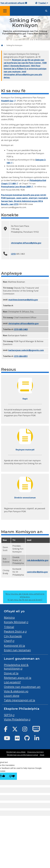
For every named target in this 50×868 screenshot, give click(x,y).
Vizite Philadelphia (16, 719)
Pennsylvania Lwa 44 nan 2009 (16, 187)
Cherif (8, 641)
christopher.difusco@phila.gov (26, 243)
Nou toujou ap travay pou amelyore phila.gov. (25, 597)
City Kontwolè (13, 636)
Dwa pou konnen (35, 752)
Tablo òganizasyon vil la (20, 700)
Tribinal (9, 627)
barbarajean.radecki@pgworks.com (26, 350)
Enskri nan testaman (17, 650)
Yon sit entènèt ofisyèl (14, 3)
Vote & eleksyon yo (16, 691)
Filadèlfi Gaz (7, 101)
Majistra (9, 617)
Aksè (42, 755)
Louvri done (12, 696)
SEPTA (8, 715)
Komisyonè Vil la (14, 646)
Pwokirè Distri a (14, 631)
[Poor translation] (12, 776)
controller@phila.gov (37, 572)
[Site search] (46, 11)
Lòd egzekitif (12, 682)
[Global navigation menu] (5, 11)
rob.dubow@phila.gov (38, 560)
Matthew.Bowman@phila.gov (23, 300)
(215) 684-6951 (21, 356)
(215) (16, 204)
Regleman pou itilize (16, 752)
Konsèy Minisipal (15, 622)
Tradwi (43, 3)
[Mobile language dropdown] (42, 3)
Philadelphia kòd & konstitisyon (16, 667)
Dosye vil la (11, 673)
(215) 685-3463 (21, 329)
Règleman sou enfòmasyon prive (22, 755)
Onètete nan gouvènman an (22, 687)
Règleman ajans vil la (18, 678)
